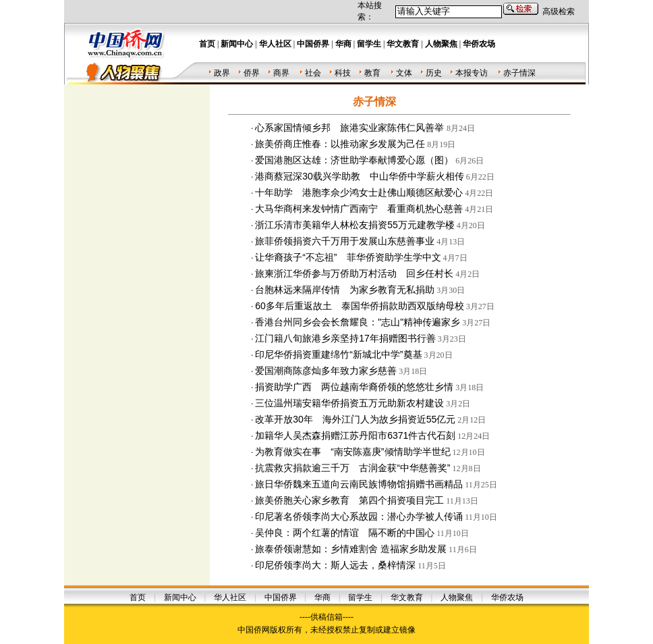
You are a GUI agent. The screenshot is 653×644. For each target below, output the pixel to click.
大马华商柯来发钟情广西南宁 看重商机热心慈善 (359, 209)
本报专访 (472, 73)
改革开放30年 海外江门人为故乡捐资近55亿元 (355, 419)
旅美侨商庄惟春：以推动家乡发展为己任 (340, 144)
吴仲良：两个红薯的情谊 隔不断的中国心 (345, 533)
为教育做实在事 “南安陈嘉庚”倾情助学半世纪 (352, 452)
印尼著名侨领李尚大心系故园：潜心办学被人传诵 (359, 516)
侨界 (252, 73)
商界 (281, 73)
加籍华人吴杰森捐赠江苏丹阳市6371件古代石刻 (355, 435)
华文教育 (407, 597)
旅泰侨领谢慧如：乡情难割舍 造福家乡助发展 (351, 549)
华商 (322, 597)
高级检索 (559, 11)
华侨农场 (507, 597)
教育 (372, 73)
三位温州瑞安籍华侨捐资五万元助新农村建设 (349, 403)
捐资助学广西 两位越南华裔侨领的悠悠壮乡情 (354, 387)
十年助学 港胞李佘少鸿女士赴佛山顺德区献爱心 (359, 192)
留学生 (360, 597)
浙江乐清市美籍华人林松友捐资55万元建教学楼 (355, 225)
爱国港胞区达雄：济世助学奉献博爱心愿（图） (354, 160)
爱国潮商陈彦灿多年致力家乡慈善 (326, 371)
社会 (313, 73)
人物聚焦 (457, 597)
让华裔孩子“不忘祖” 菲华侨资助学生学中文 (348, 257)
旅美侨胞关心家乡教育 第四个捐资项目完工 (349, 500)
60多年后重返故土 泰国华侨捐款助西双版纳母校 (360, 306)
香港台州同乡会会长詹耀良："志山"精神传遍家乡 (358, 322)
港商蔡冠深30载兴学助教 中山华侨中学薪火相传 (360, 176)
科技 (343, 73)
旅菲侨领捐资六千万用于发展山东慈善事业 (345, 241)
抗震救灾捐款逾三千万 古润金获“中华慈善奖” (352, 468)
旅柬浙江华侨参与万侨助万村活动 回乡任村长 (354, 273)
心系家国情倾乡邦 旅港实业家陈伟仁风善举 (351, 128)
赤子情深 (519, 73)
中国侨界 (281, 597)
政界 (222, 73)
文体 (404, 73)
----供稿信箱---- (326, 617)
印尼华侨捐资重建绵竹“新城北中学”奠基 (338, 354)
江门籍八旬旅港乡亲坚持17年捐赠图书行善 (345, 338)
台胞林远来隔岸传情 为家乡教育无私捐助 (345, 290)
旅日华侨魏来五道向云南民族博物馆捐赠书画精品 (359, 484)
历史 (434, 73)
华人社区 (230, 597)
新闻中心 (180, 597)
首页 (138, 597)
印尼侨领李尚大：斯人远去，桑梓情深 (335, 565)
